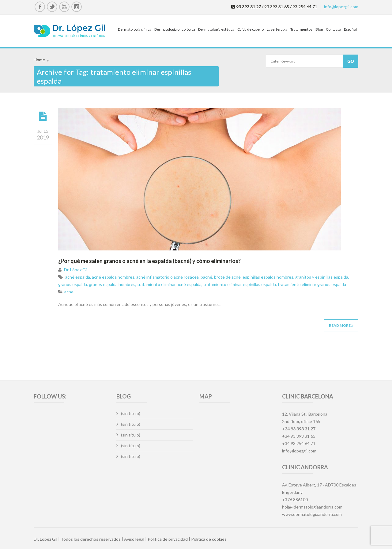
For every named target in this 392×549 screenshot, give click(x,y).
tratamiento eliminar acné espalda (169, 284)
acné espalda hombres (113, 277)
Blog (319, 29)
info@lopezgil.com (341, 7)
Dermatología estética (216, 29)
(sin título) (131, 413)
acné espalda (78, 277)
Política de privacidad (168, 539)
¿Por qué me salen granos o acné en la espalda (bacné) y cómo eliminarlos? (149, 261)
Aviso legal (134, 539)
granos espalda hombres (112, 284)
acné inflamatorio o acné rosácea (168, 277)
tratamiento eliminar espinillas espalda (240, 284)
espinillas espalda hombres (268, 277)
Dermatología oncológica (175, 29)
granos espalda (73, 284)
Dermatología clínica (135, 29)
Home (39, 60)
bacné (206, 277)
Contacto (333, 29)
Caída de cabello (251, 29)
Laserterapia (277, 29)
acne (69, 292)
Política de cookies (209, 539)
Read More (341, 325)
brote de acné (227, 277)
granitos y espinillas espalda (322, 277)
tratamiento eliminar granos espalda (312, 284)
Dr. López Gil (76, 270)
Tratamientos (301, 29)
